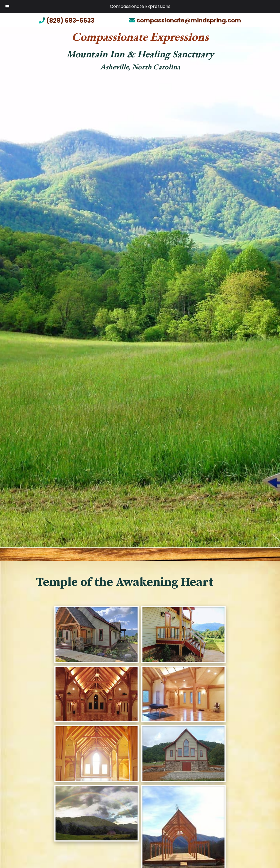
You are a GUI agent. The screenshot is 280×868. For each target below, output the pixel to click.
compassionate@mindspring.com (185, 20)
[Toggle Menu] (7, 7)
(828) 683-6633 (67, 21)
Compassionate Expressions (140, 6)
